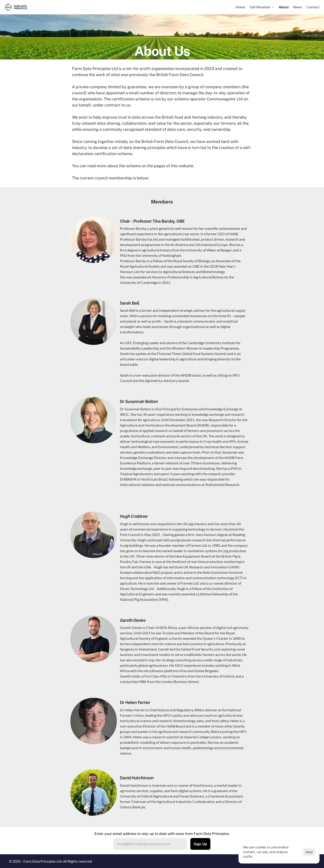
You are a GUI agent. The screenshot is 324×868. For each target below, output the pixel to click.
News (298, 7)
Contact (313, 7)
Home (240, 7)
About (284, 7)
